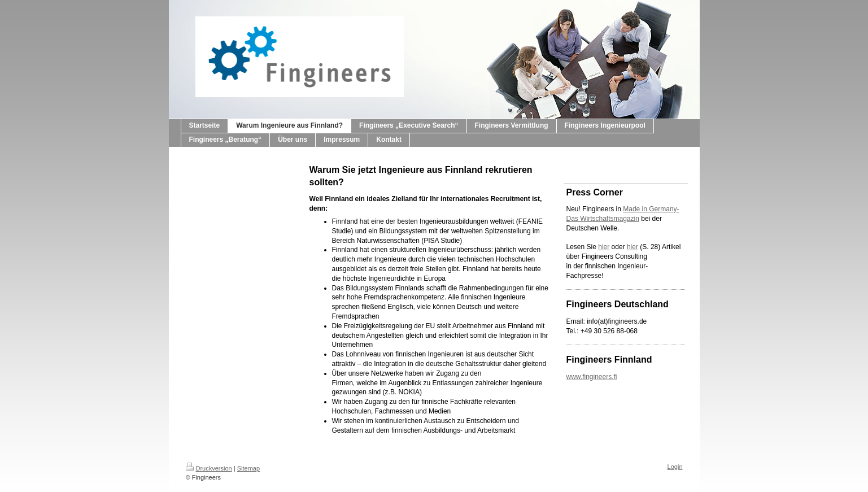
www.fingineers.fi (592, 377)
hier (604, 247)
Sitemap (248, 468)
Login (675, 467)
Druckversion (209, 468)
